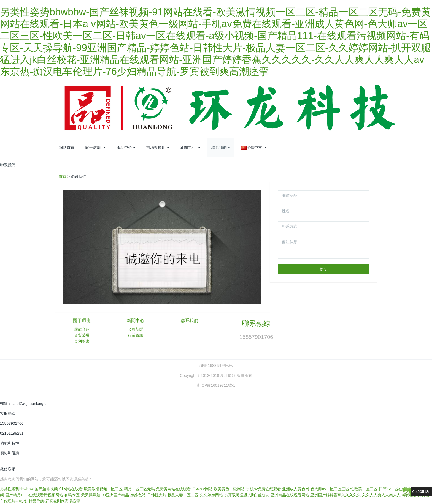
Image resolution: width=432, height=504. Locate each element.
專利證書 (82, 341)
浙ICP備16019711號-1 (216, 385)
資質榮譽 (82, 335)
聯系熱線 (256, 323)
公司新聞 (136, 329)
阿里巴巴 (225, 366)
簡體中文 (252, 148)
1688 (212, 366)
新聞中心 (189, 148)
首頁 (63, 176)
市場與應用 (156, 148)
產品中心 (124, 148)
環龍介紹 (82, 329)
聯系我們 (219, 148)
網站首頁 (67, 148)
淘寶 (203, 366)
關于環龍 (94, 148)
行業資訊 (136, 335)
